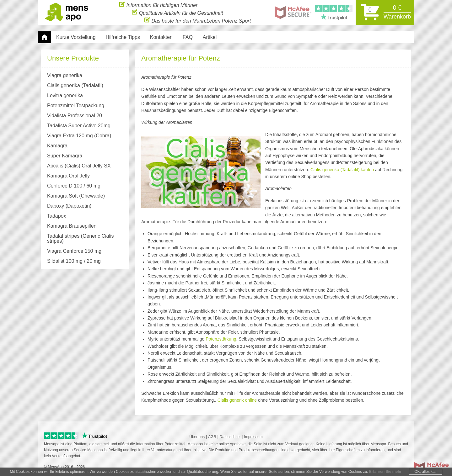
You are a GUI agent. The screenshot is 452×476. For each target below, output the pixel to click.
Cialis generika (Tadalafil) (75, 85)
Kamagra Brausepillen (72, 226)
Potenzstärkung (221, 339)
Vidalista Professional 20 (75, 116)
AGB (212, 437)
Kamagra (57, 146)
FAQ (188, 37)
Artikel (210, 37)
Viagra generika (65, 75)
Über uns (197, 437)
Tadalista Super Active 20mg (79, 126)
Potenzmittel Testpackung (76, 106)
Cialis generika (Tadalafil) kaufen (342, 170)
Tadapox (57, 216)
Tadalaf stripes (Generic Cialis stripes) (81, 238)
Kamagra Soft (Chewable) (76, 196)
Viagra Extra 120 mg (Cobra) (79, 136)
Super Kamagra (65, 156)
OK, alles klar (425, 472)
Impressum (253, 437)
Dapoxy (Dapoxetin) (69, 206)
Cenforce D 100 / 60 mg (74, 186)
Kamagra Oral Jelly (68, 176)
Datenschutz (230, 437)
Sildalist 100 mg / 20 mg (74, 261)
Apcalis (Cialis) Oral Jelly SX (79, 166)
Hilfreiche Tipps (123, 37)
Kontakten (161, 37)
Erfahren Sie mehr (385, 472)
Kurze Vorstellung (76, 37)
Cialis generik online (237, 400)
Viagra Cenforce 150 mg (74, 251)
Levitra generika (65, 95)
